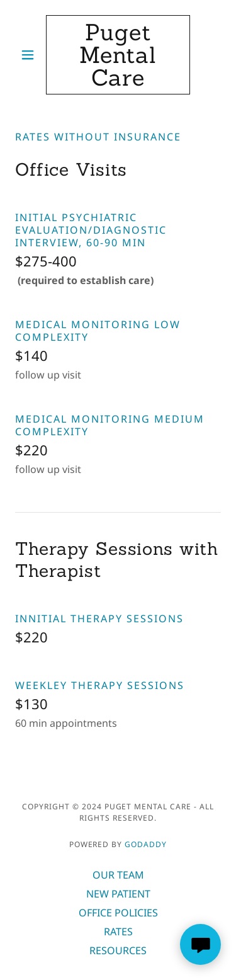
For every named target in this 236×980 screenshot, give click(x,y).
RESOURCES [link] (118, 950)
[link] (118, 55)
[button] (31, 55)
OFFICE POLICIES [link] (118, 913)
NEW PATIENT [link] (118, 894)
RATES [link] (118, 932)
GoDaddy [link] (146, 844)
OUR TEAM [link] (118, 875)
